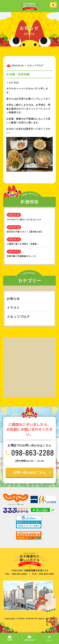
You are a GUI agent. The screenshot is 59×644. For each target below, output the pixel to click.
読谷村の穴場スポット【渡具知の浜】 (25, 232)
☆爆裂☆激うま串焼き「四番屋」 (23, 244)
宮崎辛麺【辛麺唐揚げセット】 (22, 256)
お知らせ (13, 299)
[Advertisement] (29, 367)
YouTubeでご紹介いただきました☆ (24, 220)
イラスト (13, 308)
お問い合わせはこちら (30, 472)
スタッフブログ (18, 317)
